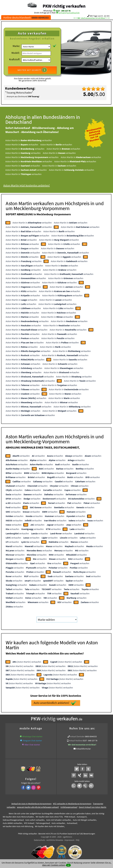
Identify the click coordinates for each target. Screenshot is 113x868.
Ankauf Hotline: (76, 741)
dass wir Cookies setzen (54, 865)
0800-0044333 (91, 736)
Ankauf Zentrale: (77, 736)
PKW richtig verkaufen (64, 6)
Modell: (16, 53)
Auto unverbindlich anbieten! (55, 703)
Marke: (16, 46)
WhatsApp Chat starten (32, 736)
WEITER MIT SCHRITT (32, 70)
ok (68, 865)
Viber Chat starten (32, 745)
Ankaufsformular (83, 749)
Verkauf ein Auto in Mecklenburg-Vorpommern (31, 804)
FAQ (78, 840)
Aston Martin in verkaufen (33, 140)
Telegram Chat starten (32, 741)
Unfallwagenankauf (69, 807)
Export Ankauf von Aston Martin (93, 807)
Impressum (69, 840)
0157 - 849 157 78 (63, 11)
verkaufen (21, 456)
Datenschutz (39, 840)
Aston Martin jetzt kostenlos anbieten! (31, 185)
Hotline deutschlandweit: (26, 18)
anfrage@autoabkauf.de (69, 13)
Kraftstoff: (15, 59)
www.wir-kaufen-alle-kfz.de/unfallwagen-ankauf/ (38, 807)
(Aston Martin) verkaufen (27, 662)
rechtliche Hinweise (55, 840)
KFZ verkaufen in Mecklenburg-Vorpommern (72, 804)
